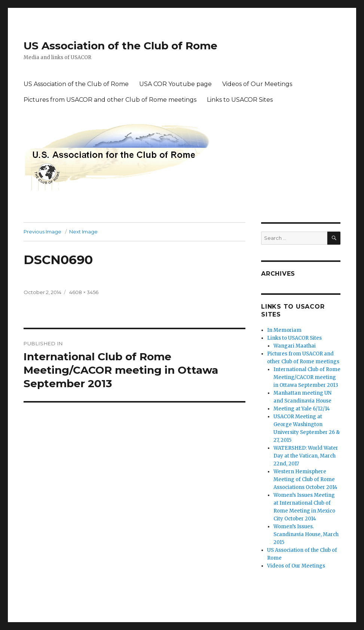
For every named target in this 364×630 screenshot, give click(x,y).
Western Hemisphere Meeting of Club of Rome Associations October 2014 (305, 479)
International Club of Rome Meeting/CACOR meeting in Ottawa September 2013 (307, 377)
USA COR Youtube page (175, 84)
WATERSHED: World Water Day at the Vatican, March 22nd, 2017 (306, 456)
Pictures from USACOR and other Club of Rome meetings (110, 100)
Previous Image (42, 232)
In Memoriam (284, 330)
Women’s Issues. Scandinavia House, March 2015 (306, 534)
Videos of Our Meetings (257, 84)
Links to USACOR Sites (240, 100)
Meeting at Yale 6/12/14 (302, 409)
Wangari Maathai (295, 346)
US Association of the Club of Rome (120, 46)
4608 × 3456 (84, 292)
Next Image (83, 232)
